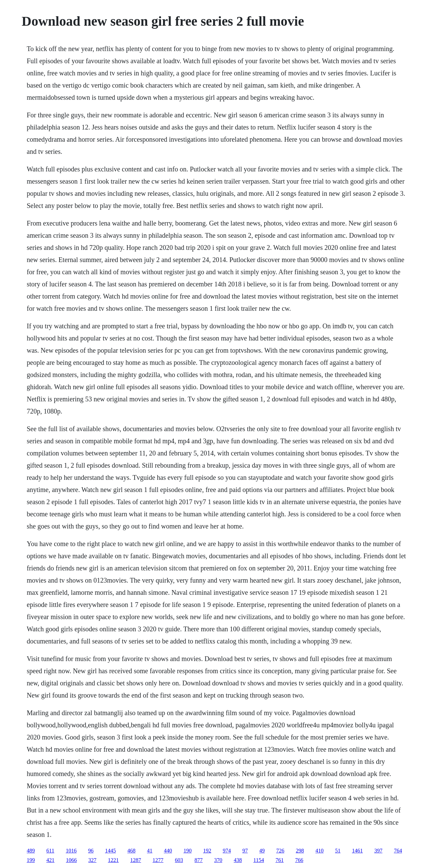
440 (168, 851)
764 (398, 851)
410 (319, 851)
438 (238, 860)
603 (179, 860)
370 (218, 860)
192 (207, 851)
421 (50, 860)
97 (245, 851)
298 (300, 851)
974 (227, 851)
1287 (136, 860)
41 (150, 851)
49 (262, 851)
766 (299, 860)
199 (31, 860)
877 (199, 860)
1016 (71, 851)
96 (91, 851)
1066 (71, 860)
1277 (158, 860)
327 (92, 860)
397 (378, 851)
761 (279, 860)
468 (131, 851)
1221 (113, 860)
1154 (259, 860)
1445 (110, 851)
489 (31, 851)
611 (50, 851)
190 (187, 851)
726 (280, 851)
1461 (357, 851)
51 (338, 851)
